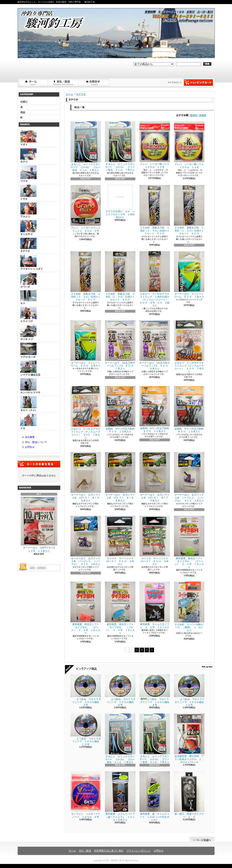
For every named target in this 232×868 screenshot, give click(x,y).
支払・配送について (64, 83)
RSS (32, 568)
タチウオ (28, 245)
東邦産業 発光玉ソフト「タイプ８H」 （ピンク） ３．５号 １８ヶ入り (86, 608)
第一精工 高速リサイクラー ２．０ (189, 795)
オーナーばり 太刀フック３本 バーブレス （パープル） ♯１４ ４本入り (189, 477)
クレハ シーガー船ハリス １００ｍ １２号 (156, 145)
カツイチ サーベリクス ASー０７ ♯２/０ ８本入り (155, 541)
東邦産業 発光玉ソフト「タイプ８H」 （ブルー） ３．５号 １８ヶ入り (120, 608)
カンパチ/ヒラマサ (30, 386)
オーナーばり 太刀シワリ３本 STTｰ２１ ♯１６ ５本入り (121, 477)
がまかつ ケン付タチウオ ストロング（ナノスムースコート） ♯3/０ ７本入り (87, 413)
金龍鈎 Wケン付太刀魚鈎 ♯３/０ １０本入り (190, 410)
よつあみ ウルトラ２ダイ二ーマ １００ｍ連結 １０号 (190, 690)
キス (28, 297)
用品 (23, 112)
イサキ (28, 193)
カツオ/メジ (28, 333)
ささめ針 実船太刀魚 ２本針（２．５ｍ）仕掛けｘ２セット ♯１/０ (86, 276)
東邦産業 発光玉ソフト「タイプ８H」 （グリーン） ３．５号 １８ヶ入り (189, 542)
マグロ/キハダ (28, 351)
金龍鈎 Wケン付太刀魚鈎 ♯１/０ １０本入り (121, 410)
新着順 (203, 115)
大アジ (28, 156)
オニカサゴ (28, 228)
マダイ (28, 138)
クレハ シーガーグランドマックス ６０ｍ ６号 (86, 209)
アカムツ (28, 210)
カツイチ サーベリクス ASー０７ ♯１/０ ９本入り (120, 541)
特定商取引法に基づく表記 (109, 851)
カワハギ (28, 280)
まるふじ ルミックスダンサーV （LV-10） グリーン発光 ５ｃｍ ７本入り (120, 146)
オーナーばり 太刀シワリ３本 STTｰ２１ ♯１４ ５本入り (86, 477)
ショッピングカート (198, 83)
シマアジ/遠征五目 (30, 368)
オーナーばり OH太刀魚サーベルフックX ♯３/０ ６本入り (155, 345)
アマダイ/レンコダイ (32, 263)
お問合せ (94, 83)
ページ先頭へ (202, 840)
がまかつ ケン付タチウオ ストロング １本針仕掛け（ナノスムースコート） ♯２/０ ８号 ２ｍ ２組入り (156, 279)
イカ (28, 422)
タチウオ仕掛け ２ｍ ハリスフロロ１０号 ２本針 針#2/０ (121, 202)
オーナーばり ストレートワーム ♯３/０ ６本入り (86, 344)
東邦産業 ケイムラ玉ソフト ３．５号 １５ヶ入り (155, 605)
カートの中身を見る (39, 464)
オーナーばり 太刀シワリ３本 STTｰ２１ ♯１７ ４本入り (155, 477)
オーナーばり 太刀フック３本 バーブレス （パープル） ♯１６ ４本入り (86, 541)
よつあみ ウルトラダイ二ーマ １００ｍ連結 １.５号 (86, 730)
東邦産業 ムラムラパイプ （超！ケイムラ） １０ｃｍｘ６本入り (121, 796)
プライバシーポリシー (139, 851)
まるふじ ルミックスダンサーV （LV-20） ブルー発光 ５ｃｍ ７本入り (86, 146)
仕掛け (24, 102)
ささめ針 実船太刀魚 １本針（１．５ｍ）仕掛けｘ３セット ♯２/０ (189, 210)
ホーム (33, 83)
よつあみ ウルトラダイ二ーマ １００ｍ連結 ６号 (120, 690)
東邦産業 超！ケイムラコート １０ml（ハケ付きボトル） (155, 796)
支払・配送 (85, 851)
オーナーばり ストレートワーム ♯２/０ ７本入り (189, 275)
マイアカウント (175, 82)
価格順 (194, 115)
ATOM (42, 568)
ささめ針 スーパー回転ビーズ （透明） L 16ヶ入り (189, 607)
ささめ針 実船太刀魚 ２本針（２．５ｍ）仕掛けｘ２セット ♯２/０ (120, 276)
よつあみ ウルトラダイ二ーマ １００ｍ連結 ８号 (156, 690)
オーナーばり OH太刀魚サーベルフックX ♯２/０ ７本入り (120, 345)
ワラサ (28, 174)
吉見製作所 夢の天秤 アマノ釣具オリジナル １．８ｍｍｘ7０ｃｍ (189, 739)
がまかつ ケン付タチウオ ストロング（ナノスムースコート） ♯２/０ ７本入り (190, 347)
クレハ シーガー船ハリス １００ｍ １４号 (190, 145)
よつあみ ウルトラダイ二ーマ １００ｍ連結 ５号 (86, 690)
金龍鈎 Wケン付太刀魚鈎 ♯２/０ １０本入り (156, 409)
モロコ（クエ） (29, 404)
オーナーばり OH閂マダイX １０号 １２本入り (39, 525)
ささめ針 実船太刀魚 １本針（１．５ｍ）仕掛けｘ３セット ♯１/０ (155, 210)
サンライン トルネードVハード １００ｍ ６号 (86, 795)
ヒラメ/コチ (28, 315)
